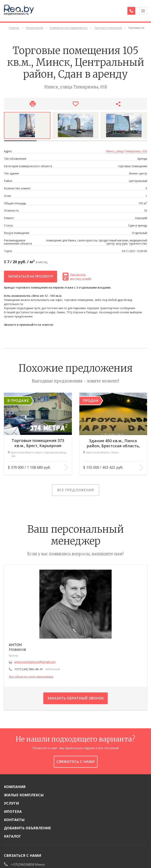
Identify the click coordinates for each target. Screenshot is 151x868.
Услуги (11, 803)
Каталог (13, 836)
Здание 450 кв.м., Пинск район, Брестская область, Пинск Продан (113, 443)
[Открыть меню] (143, 11)
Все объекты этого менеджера (31, 676)
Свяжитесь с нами (76, 762)
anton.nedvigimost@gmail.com (35, 662)
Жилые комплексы (24, 795)
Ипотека (13, 811)
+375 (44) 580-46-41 (29, 669)
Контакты (14, 820)
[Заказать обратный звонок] (131, 11)
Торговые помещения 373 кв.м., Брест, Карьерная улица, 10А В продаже (38, 443)
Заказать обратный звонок (75, 698)
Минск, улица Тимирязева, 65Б (126, 151)
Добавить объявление (27, 828)
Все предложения (75, 490)
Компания (15, 787)
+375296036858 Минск (28, 864)
